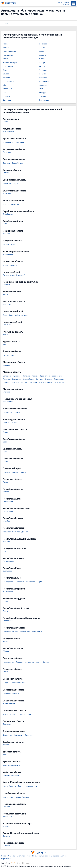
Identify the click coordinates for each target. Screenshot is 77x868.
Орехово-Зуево (58, 376)
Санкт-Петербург (9, 51)
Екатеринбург (8, 55)
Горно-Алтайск (9, 502)
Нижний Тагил (26, 714)
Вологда (6, 204)
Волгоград (7, 100)
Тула (5, 765)
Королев (35, 376)
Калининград (8, 254)
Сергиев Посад (28, 379)
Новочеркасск (9, 662)
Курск (5, 344)
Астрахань (7, 152)
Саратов (42, 48)
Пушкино (42, 382)
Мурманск (7, 392)
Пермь (5, 93)
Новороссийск (14, 315)
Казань (6, 59)
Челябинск (7, 78)
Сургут (21, 786)
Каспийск (16, 532)
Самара (6, 74)
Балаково (7, 694)
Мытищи (16, 382)
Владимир (7, 184)
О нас (3, 856)
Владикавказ (8, 621)
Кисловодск (19, 735)
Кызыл (6, 641)
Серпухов (39, 379)
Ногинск (24, 382)
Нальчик (6, 542)
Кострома (7, 304)
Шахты (38, 662)
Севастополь (31, 582)
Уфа (5, 85)
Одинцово (33, 382)
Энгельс (15, 694)
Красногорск (45, 376)
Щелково (48, 379)
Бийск (5, 122)
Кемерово (42, 96)
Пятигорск (29, 735)
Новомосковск (14, 765)
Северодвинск (20, 142)
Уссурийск (15, 472)
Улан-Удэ (7, 521)
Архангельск (8, 142)
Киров (5, 294)
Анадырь (6, 826)
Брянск (6, 173)
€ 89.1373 (65, 4)
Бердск (6, 432)
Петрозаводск (8, 561)
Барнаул (42, 63)
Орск (5, 442)
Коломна (27, 376)
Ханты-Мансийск (10, 786)
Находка (6, 472)
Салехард (7, 836)
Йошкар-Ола (8, 592)
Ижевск (42, 59)
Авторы (64, 856)
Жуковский (17, 376)
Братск (14, 245)
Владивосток (44, 81)
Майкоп (6, 492)
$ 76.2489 (65, 2)
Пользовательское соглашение (46, 856)
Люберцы (7, 382)
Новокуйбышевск (19, 683)
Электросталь (60, 382)
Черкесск (7, 285)
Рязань (6, 672)
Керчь (40, 582)
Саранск (6, 601)
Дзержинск (7, 413)
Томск (41, 89)
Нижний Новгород (10, 63)
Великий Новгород (10, 422)
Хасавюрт (7, 532)
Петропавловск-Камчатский (14, 275)
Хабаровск (43, 74)
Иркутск (42, 66)
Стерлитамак (8, 511)
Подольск (7, 379)
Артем (24, 472)
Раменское (17, 379)
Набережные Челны (11, 632)
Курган (6, 335)
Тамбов (6, 745)
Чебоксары (7, 817)
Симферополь (8, 582)
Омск (5, 70)
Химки (50, 382)
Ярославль (43, 78)
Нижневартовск (31, 786)
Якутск (6, 611)
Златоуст (26, 797)
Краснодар (43, 44)
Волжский (7, 194)
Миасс (18, 797)
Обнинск (13, 265)
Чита (5, 224)
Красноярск (8, 89)
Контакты (21, 856)
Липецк (6, 355)
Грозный (6, 807)
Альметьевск (25, 632)
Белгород (7, 163)
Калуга (6, 265)
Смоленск (7, 724)
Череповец (15, 204)
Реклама (11, 856)
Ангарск (6, 245)
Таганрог (19, 662)
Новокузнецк (44, 100)
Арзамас (17, 413)
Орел (5, 452)
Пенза (5, 461)
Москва (6, 48)
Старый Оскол (18, 163)
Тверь (5, 755)
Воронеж (6, 96)
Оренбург (42, 93)
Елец (12, 355)
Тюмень (42, 51)
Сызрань (6, 683)
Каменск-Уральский (11, 714)
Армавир (25, 315)
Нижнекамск (37, 632)
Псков (5, 482)
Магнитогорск (8, 797)
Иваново (6, 234)
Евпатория (20, 582)
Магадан (6, 365)
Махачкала (43, 85)
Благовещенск (9, 132)
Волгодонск (29, 662)
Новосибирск (8, 66)
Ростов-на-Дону (9, 81)
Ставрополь (8, 735)
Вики (29, 856)
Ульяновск (43, 70)
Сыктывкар (8, 571)
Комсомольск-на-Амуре (12, 775)
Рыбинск (6, 846)
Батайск (46, 662)
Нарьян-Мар (8, 402)
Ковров (15, 184)
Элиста (6, 551)
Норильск (7, 325)
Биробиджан (8, 214)
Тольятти (42, 55)
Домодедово (59, 379)
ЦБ (59, 2)
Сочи (5, 315)
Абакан (6, 651)
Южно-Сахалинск (10, 704)
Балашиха (7, 376)
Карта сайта (6, 858)
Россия (6, 44)
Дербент (25, 532)
